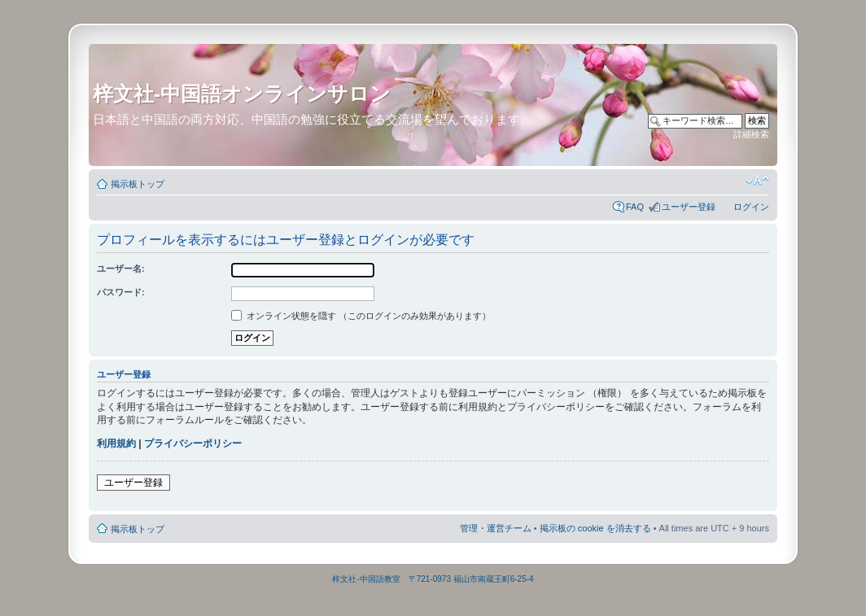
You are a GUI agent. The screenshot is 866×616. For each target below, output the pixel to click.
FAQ (635, 207)
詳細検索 (751, 134)
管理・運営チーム (496, 528)
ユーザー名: (121, 269)
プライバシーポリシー (193, 443)
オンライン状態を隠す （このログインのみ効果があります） (361, 316)
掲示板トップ (138, 184)
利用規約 (116, 443)
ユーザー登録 (689, 207)
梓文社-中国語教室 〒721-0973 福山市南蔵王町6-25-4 (433, 579)
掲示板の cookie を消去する (595, 528)
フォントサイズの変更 (757, 181)
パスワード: (121, 292)
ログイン (751, 207)
